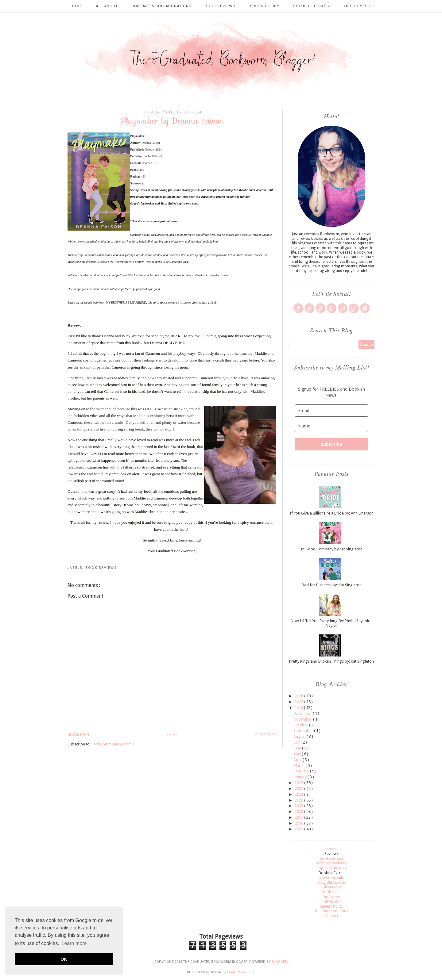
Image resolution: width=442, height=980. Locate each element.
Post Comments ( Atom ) (113, 744)
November (303, 719)
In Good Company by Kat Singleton (332, 549)
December (303, 713)
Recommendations (332, 911)
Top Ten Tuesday (331, 868)
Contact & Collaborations (161, 6)
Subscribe (331, 444)
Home (76, 6)
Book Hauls (331, 892)
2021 (299, 794)
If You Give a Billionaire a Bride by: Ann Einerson (332, 513)
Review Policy (264, 6)
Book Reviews (220, 6)
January (300, 777)
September (304, 731)
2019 (299, 806)
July (297, 742)
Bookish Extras (311, 6)
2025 (299, 702)
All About (107, 6)
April (298, 760)
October (301, 725)
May (298, 754)
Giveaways (332, 887)
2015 (299, 829)
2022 (299, 789)
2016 (299, 823)
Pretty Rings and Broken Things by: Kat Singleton (331, 661)
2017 (299, 817)
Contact (331, 916)
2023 (299, 783)
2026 (299, 696)
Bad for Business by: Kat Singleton (332, 585)
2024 (299, 708)
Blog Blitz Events (332, 882)
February (302, 771)
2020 (299, 800)
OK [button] (64, 959)
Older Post (266, 735)
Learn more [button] (74, 943)
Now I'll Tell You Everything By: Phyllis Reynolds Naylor (331, 623)
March (299, 766)
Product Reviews (331, 863)
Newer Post (79, 735)
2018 (299, 812)
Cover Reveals (331, 877)
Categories (357, 6)
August (300, 736)
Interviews (331, 897)
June (298, 748)
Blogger (279, 962)
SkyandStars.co (241, 972)
